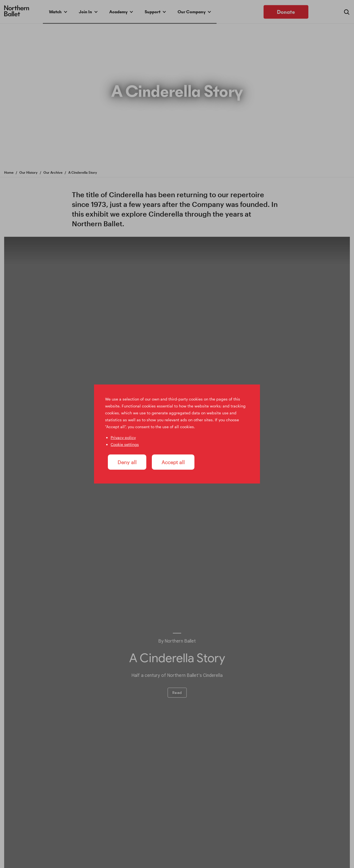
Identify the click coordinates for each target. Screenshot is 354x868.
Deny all (127, 462)
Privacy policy (123, 437)
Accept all (173, 462)
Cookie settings (125, 444)
